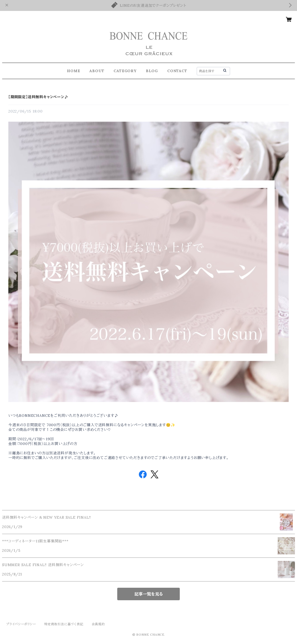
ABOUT (97, 71)
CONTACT (177, 71)
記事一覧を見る (149, 594)
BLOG (152, 71)
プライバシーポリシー (21, 624)
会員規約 (98, 624)
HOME (73, 71)
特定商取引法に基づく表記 (64, 624)
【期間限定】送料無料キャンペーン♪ (38, 97)
